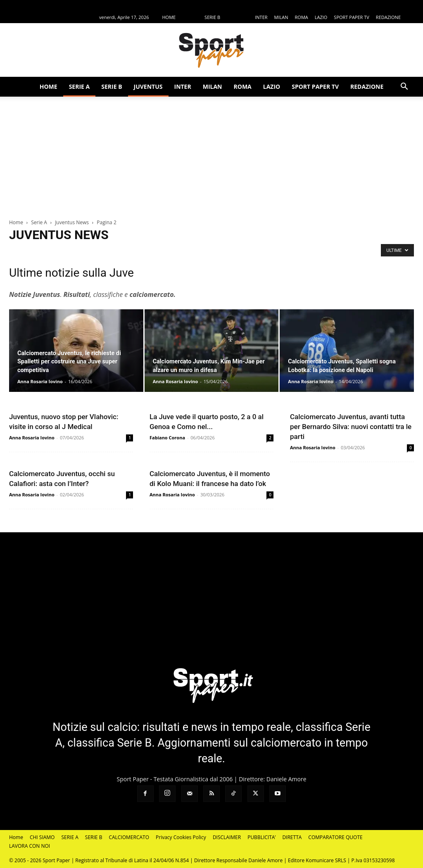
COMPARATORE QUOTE (335, 837)
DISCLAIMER (227, 837)
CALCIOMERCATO (129, 837)
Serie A (39, 222)
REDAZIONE (388, 17)
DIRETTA (292, 837)
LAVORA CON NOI (30, 846)
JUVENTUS (238, 17)
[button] (404, 87)
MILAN (281, 17)
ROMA (302, 17)
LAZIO (321, 17)
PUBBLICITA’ (261, 837)
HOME (169, 17)
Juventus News (72, 222)
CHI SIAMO (42, 837)
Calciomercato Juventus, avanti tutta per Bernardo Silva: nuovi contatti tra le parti (351, 427)
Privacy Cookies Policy (181, 837)
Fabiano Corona (167, 438)
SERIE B (212, 17)
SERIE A (190, 17)
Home (16, 222)
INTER (261, 17)
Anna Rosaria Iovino (40, 381)
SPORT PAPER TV (351, 17)
